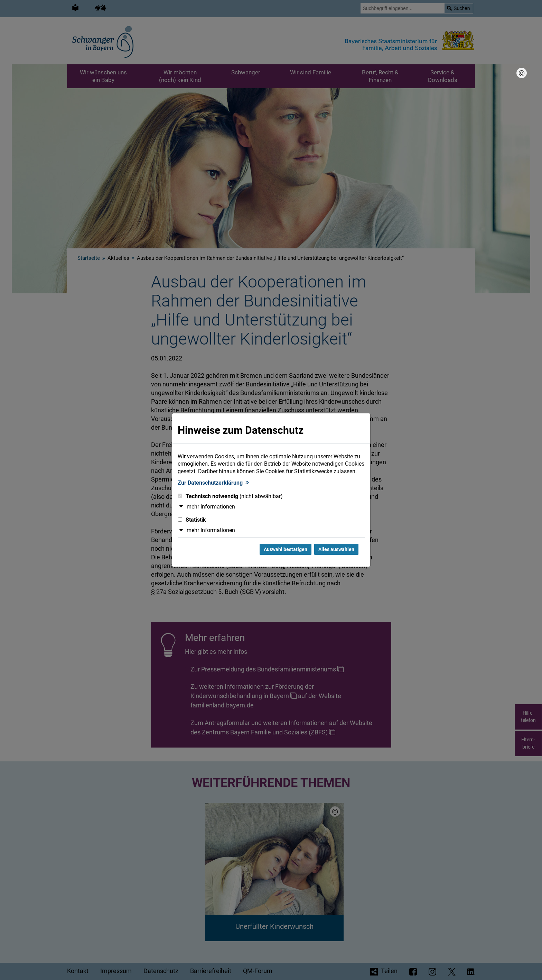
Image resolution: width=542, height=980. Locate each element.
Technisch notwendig (230, 496)
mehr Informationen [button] (211, 507)
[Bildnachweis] (522, 73)
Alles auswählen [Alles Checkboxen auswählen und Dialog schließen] (336, 549)
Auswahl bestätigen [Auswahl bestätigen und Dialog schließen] (286, 549)
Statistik (192, 520)
